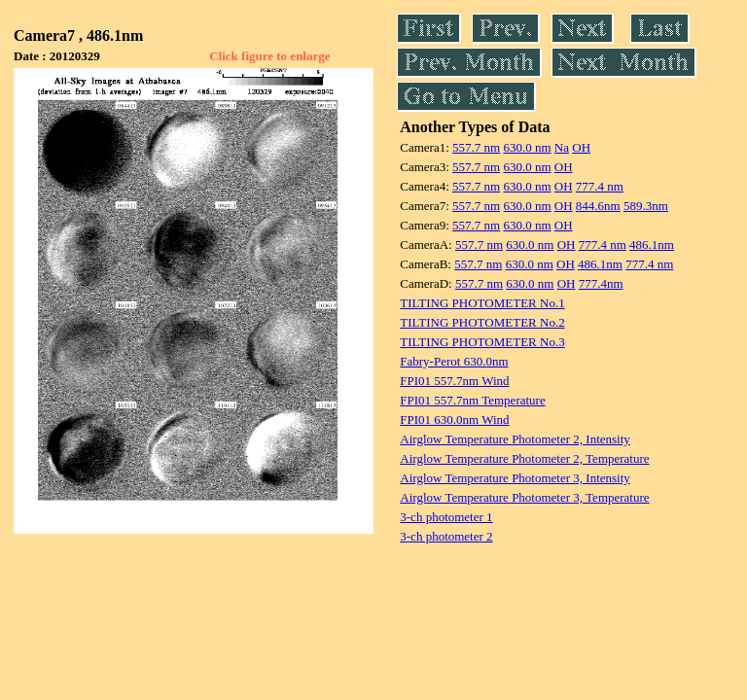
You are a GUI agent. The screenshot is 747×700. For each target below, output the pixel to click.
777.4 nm (600, 186)
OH (581, 147)
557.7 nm (476, 147)
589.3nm (646, 206)
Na (562, 147)
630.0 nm (527, 147)
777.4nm (601, 283)
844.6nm (598, 206)
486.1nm (652, 245)
